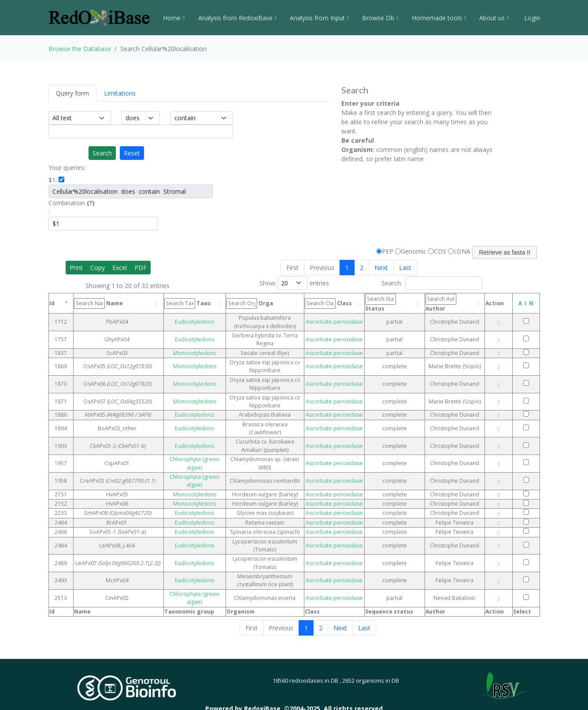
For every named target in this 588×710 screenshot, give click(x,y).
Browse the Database (80, 49)
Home (174, 18)
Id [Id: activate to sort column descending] (52, 303)
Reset (132, 153)
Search (102, 153)
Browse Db (380, 18)
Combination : (72, 207)
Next (381, 268)
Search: (432, 283)
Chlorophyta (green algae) (190, 447)
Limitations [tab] (120, 93)
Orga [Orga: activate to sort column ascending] (243, 303)
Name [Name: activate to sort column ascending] (108, 303)
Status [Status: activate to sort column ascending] (385, 303)
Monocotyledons (190, 345)
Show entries (294, 283)
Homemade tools (439, 18)
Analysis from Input (319, 18)
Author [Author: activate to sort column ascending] (440, 303)
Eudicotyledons (190, 322)
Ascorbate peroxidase (337, 322)
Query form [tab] (72, 93)
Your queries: (67, 168)
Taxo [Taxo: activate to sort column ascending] (178, 303)
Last (405, 268)
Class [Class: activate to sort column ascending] (331, 303)
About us (494, 18)
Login (531, 18)
